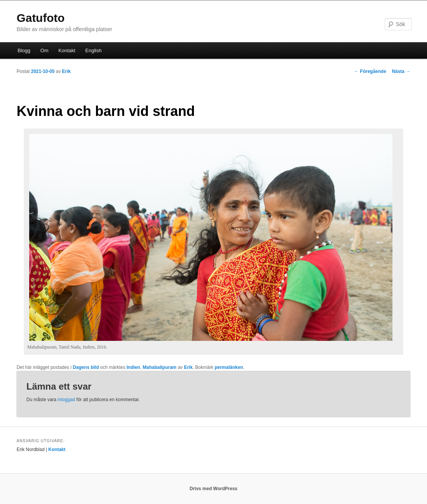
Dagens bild (86, 367)
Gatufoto (41, 18)
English (94, 50)
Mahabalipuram (160, 367)
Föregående (370, 71)
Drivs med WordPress (214, 489)
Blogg (24, 50)
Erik (66, 71)
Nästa (401, 71)
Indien (133, 367)
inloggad (66, 400)
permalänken (229, 367)
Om (44, 50)
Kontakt (67, 50)
